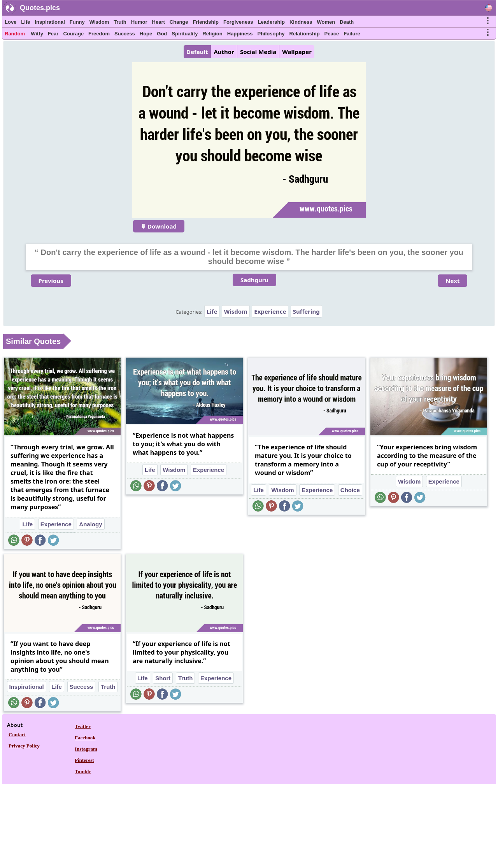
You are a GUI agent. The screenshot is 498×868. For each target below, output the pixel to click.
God (162, 34)
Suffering (306, 311)
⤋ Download (159, 226)
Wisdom (99, 22)
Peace (332, 34)
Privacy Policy (24, 746)
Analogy (90, 524)
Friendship (206, 22)
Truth (120, 22)
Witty (37, 34)
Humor (139, 22)
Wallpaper (297, 52)
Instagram (86, 749)
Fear (53, 34)
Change (179, 22)
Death (347, 22)
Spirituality (185, 34)
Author (224, 52)
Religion (212, 34)
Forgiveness (238, 22)
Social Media (258, 52)
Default (197, 52)
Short (163, 678)
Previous (51, 281)
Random (15, 34)
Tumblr (83, 771)
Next (452, 281)
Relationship (305, 34)
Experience (270, 311)
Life (25, 22)
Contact (17, 734)
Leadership (271, 22)
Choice (350, 490)
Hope (146, 34)
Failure (352, 34)
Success (125, 34)
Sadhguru (254, 280)
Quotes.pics (40, 8)
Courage (73, 34)
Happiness (240, 34)
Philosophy (271, 34)
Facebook (85, 738)
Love (11, 22)
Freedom (99, 34)
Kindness (301, 22)
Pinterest (84, 760)
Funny (77, 22)
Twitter (83, 726)
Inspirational (50, 22)
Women (326, 22)
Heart (159, 22)
